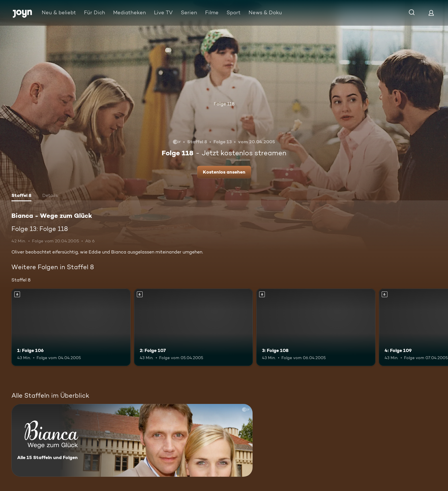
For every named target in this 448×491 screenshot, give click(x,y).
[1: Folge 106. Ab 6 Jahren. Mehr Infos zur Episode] (71, 327)
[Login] (431, 13)
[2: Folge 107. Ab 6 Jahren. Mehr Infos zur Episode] (194, 327)
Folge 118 (224, 104)
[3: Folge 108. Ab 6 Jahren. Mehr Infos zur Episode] (316, 327)
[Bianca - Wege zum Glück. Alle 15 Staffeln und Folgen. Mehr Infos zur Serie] (132, 440)
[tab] (21, 196)
